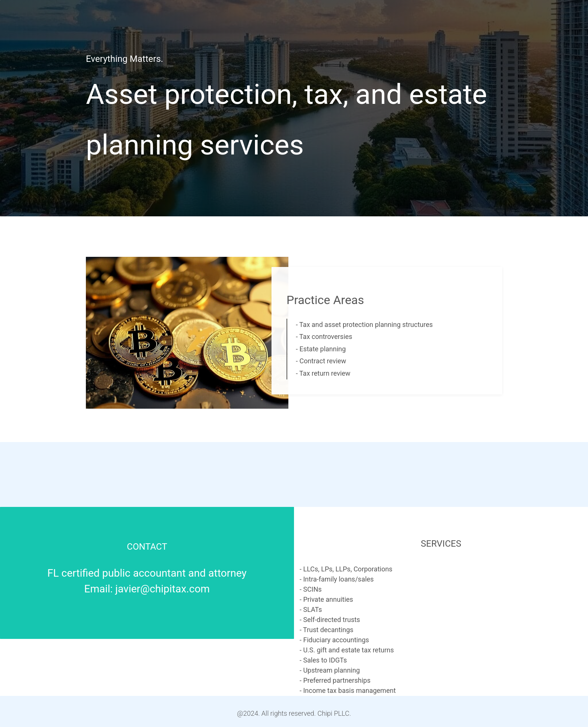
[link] (187, 262)
